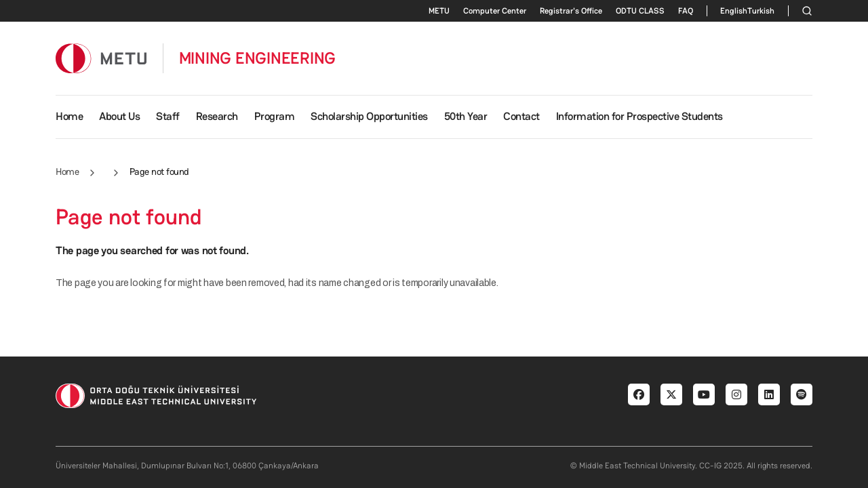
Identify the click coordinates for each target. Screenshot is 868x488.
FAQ (686, 11)
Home (69, 116)
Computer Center (495, 11)
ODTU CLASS (640, 11)
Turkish (761, 11)
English (734, 11)
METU (439, 11)
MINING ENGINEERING (258, 58)
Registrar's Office (571, 11)
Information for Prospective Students (639, 116)
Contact (521, 116)
